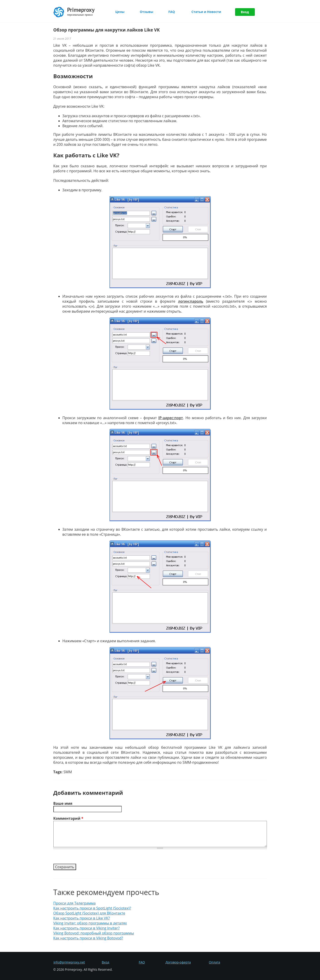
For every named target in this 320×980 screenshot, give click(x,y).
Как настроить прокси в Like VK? (82, 918)
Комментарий (68, 818)
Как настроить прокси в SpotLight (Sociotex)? (92, 908)
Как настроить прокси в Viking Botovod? (88, 938)
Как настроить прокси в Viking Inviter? (87, 928)
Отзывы (146, 12)
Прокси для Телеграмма (75, 903)
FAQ (172, 12)
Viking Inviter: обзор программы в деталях (90, 923)
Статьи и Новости (206, 12)
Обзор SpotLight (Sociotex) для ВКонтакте (89, 913)
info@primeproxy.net (69, 962)
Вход (245, 12)
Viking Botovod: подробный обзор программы (94, 933)
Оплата (215, 962)
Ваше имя (63, 803)
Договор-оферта (178, 962)
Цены (120, 12)
